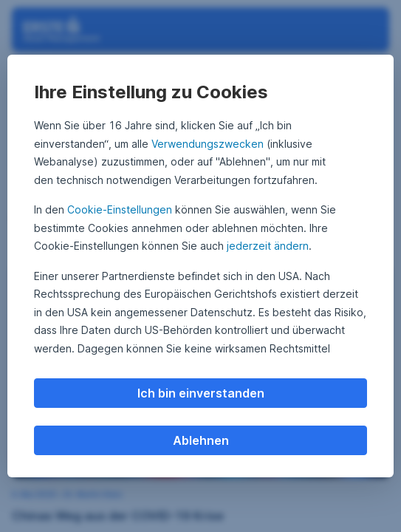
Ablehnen (201, 440)
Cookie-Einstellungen (120, 209)
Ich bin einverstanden (201, 393)
